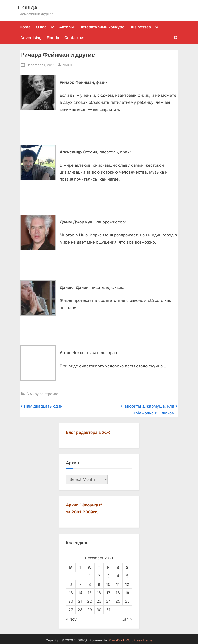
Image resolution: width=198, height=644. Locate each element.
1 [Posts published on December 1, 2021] (90, 576)
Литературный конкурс (102, 27)
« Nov (71, 619)
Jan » (127, 619)
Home (25, 27)
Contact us (74, 38)
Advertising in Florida (40, 38)
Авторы (66, 27)
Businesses (140, 27)
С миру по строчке (42, 394)
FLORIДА (28, 8)
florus (67, 64)
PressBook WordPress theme (130, 640)
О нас (41, 27)
